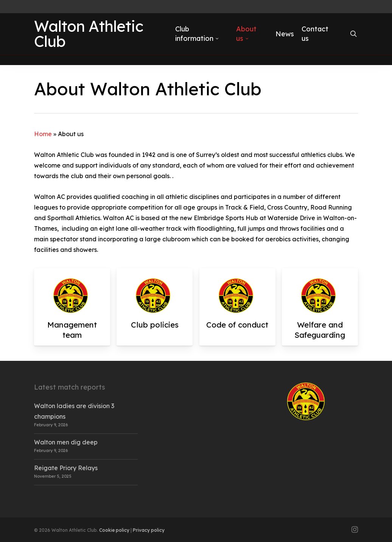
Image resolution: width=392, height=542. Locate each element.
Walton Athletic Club (89, 39)
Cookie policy (114, 530)
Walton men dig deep (66, 442)
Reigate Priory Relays (66, 468)
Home (43, 134)
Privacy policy (149, 530)
